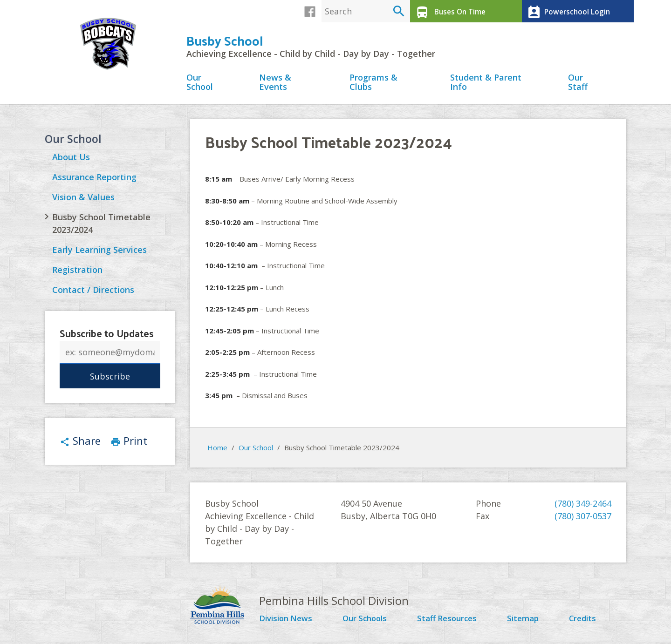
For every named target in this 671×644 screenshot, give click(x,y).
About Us (71, 160)
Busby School (225, 43)
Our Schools (368, 621)
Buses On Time (448, 11)
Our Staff (578, 85)
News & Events (275, 85)
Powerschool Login (566, 11)
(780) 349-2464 (583, 506)
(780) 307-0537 (583, 519)
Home (217, 450)
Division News (288, 621)
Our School (200, 85)
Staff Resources (450, 621)
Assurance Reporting (94, 180)
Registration (77, 273)
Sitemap (526, 621)
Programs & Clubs (373, 85)
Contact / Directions (93, 293)
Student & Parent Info (486, 85)
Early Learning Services (99, 253)
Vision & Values (83, 200)
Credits (585, 621)
